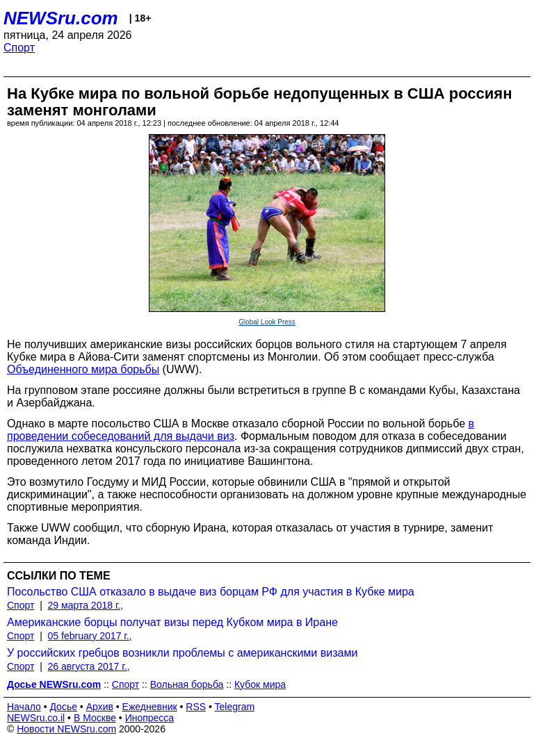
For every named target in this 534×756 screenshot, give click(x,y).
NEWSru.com (61, 18)
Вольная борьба (187, 684)
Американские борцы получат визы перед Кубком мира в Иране (172, 622)
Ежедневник (150, 707)
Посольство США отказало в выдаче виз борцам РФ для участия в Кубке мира (211, 592)
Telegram (235, 707)
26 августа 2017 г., (89, 666)
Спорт (19, 48)
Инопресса (150, 718)
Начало (24, 707)
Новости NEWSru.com (66, 729)
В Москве (95, 718)
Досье (63, 707)
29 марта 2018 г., (86, 605)
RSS (196, 707)
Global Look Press (267, 322)
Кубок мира (260, 684)
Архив (100, 707)
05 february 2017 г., (90, 636)
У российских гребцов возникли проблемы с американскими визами (182, 653)
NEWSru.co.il (36, 718)
